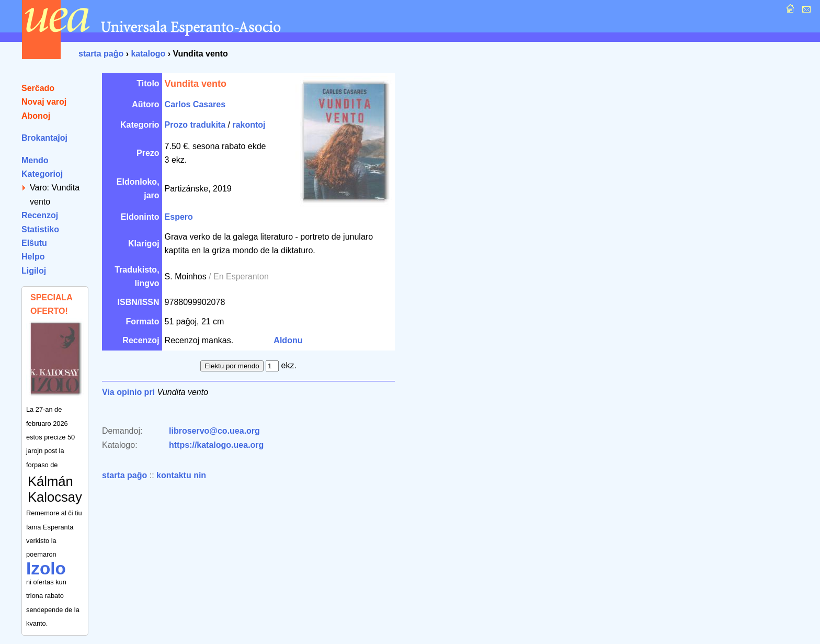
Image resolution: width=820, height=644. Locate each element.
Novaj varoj (44, 102)
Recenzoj (40, 215)
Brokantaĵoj (44, 138)
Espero (179, 217)
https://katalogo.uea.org (216, 445)
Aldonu (288, 340)
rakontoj (249, 125)
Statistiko (40, 229)
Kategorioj (42, 174)
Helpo (33, 257)
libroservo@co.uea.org (214, 431)
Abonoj (36, 116)
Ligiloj (34, 271)
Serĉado (38, 88)
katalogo (148, 54)
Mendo (35, 160)
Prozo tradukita (195, 125)
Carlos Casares (195, 104)
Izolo (46, 568)
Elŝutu (34, 243)
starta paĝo (101, 54)
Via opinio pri (128, 392)
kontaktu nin (181, 475)
